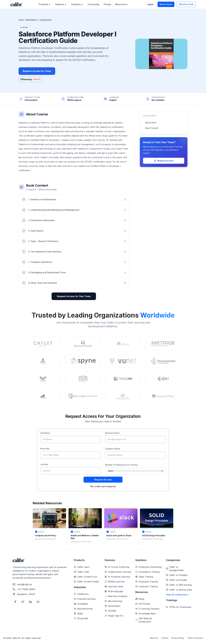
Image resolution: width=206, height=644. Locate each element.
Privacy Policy (178, 638)
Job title (44, 464)
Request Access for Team (37, 71)
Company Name (113, 449)
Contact (165, 638)
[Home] (16, 4)
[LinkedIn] (30, 602)
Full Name (45, 433)
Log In (150, 4)
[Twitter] (23, 602)
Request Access (164, 161)
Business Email (112, 433)
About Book (151, 123)
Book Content (152, 128)
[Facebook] (15, 602)
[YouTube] (38, 602)
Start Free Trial (186, 4)
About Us (154, 638)
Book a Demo (166, 4)
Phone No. (45, 449)
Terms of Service (195, 638)
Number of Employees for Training (121, 465)
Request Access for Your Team (74, 296)
